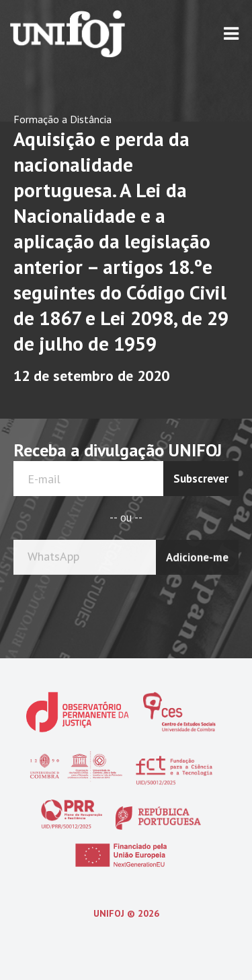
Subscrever (201, 479)
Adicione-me (197, 555)
